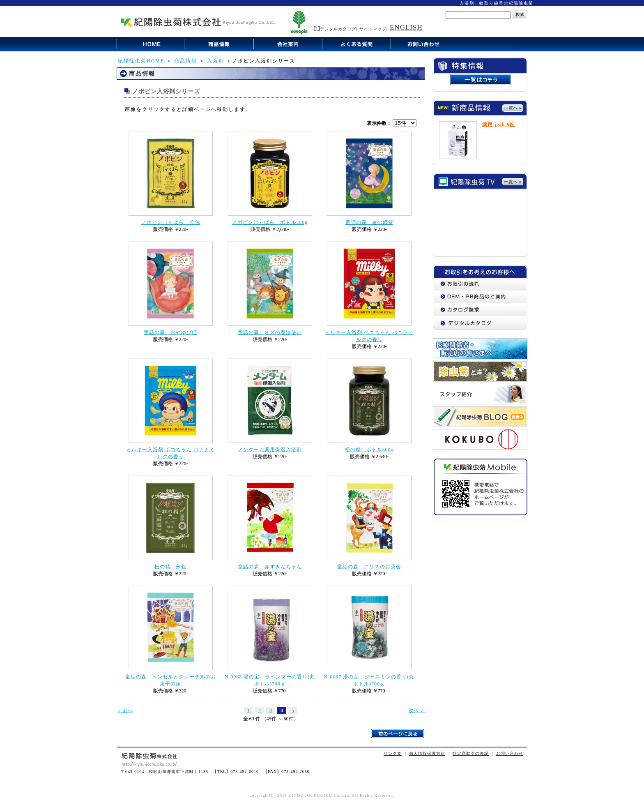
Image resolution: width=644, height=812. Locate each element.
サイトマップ (373, 29)
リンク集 (393, 753)
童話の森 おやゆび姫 (170, 332)
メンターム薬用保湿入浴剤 (270, 450)
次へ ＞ (417, 710)
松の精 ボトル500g (369, 450)
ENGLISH (406, 27)
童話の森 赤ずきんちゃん (270, 567)
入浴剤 (216, 61)
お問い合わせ (510, 753)
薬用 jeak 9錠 (499, 125)
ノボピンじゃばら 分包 (171, 222)
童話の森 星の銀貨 (369, 222)
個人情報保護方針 (427, 753)
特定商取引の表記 (471, 753)
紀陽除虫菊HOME (141, 61)
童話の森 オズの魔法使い (270, 332)
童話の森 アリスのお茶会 (369, 567)
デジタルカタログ (335, 29)
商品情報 (186, 61)
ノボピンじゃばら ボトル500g (270, 222)
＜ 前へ (125, 710)
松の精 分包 (170, 567)
